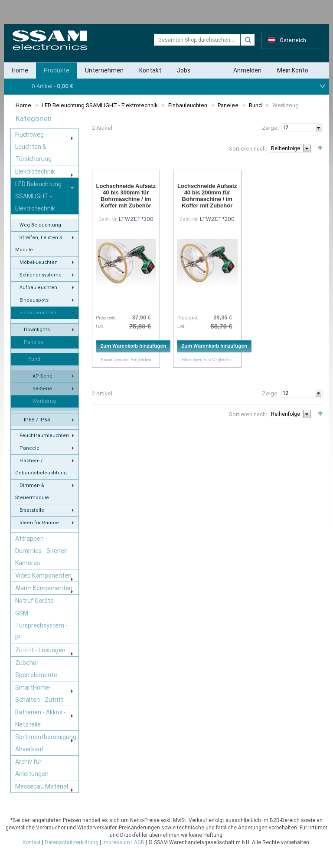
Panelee (228, 105)
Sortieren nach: (248, 149)
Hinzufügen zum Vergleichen (126, 360)
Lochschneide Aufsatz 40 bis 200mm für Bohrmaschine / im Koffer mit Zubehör (207, 196)
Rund (255, 105)
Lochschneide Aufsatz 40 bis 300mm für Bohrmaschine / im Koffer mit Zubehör (126, 196)
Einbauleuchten (188, 105)
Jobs (184, 70)
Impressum (116, 842)
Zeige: (270, 128)
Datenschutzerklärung (72, 842)
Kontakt (150, 70)
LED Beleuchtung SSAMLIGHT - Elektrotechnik (100, 105)
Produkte (57, 70)
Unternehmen (104, 70)
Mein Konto (293, 70)
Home (20, 70)
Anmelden (247, 70)
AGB (139, 842)
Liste (107, 147)
